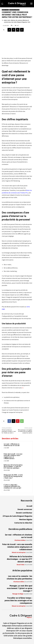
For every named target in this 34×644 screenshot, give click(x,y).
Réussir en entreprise (19, 553)
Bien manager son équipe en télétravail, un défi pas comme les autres (25, 431)
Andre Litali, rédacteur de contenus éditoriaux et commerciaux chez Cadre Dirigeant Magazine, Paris (17, 21)
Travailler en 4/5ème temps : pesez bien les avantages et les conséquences (18, 600)
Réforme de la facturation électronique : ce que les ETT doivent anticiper (13, 467)
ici (23, 388)
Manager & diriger (14, 10)
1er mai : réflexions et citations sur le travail (12, 445)
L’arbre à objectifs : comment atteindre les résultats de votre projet (12, 486)
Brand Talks (5, 10)
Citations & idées (20, 540)
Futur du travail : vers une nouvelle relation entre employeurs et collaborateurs (13, 456)
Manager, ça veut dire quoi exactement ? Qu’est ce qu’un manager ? (20, 588)
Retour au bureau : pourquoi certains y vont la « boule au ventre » (9, 431)
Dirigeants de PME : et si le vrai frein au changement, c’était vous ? (13, 476)
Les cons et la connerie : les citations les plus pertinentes (19, 577)
